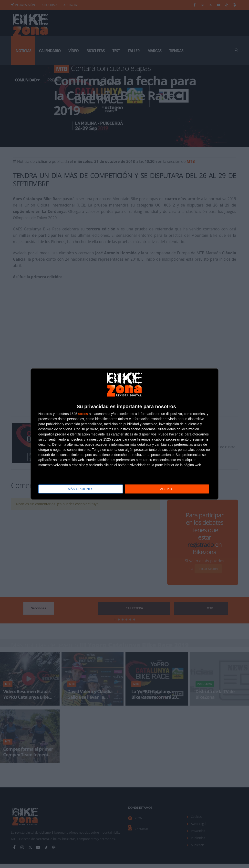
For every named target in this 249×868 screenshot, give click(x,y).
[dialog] (124, 434)
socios (83, 414)
